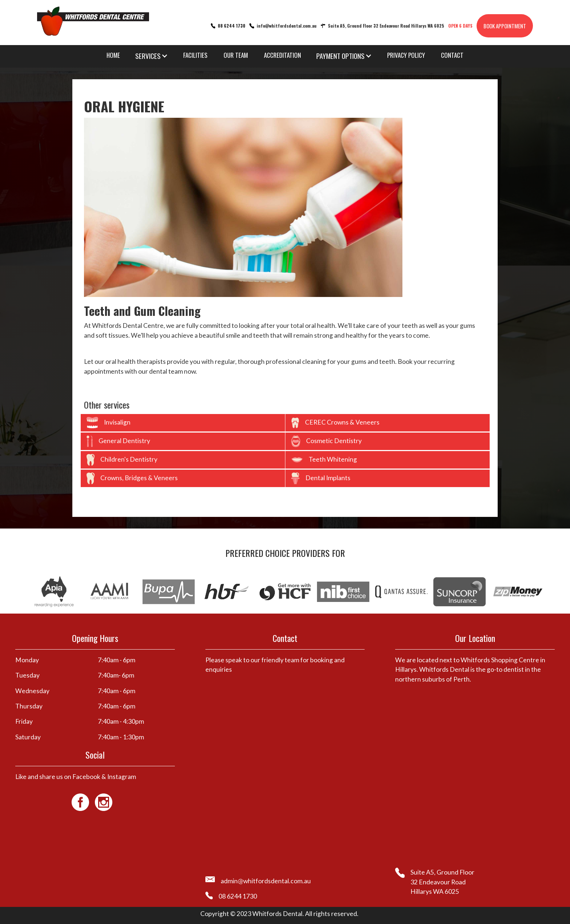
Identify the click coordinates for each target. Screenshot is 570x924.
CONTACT (452, 55)
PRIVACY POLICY (406, 55)
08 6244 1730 (232, 26)
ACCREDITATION (282, 55)
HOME (113, 55)
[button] (152, 56)
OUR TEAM (236, 55)
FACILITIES (195, 55)
